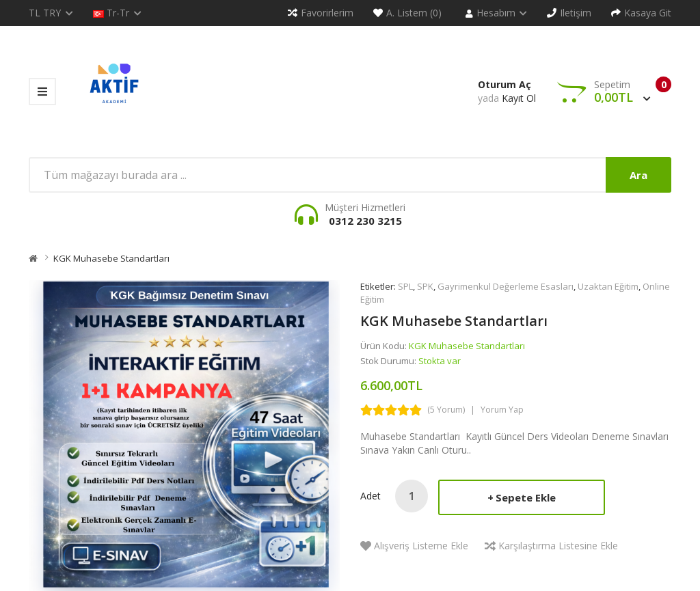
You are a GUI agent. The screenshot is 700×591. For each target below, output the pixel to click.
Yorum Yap (502, 410)
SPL (405, 286)
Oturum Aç (504, 84)
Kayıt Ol (519, 98)
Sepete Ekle (526, 497)
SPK (425, 286)
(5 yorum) (446, 410)
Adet (371, 496)
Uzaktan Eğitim (608, 286)
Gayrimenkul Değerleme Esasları (506, 286)
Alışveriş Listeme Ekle (421, 546)
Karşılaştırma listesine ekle (558, 546)
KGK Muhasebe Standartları (111, 258)
